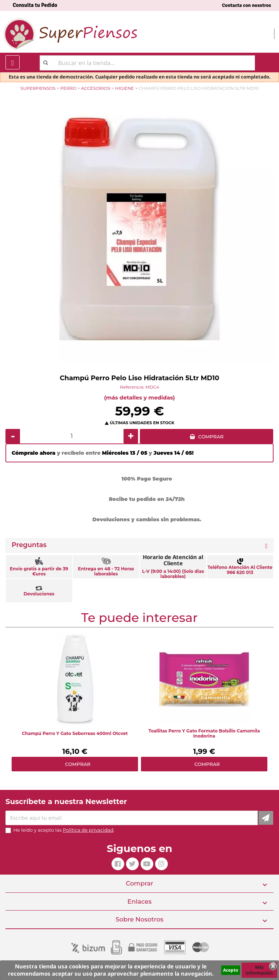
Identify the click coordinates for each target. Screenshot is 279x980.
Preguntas (29, 545)
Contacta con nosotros (246, 5)
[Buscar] (147, 63)
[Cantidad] (72, 436)
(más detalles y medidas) (140, 397)
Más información (259, 970)
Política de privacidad (88, 830)
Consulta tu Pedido (35, 5)
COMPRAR (211, 437)
